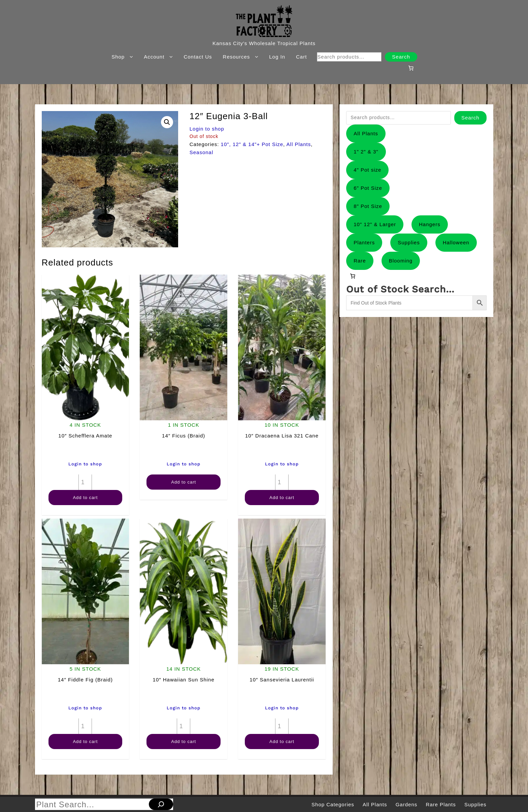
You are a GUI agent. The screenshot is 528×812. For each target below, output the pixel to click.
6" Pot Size (368, 188)
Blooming (401, 261)
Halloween (456, 242)
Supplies (409, 242)
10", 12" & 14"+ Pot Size (252, 144)
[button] (167, 122)
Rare (360, 261)
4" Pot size (367, 170)
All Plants (299, 144)
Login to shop (207, 129)
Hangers (430, 224)
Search (401, 57)
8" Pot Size (368, 206)
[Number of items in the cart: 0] (411, 68)
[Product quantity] (85, 482)
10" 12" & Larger (375, 224)
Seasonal (202, 152)
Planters (364, 242)
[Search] (161, 804)
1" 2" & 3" (366, 152)
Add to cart (85, 498)
